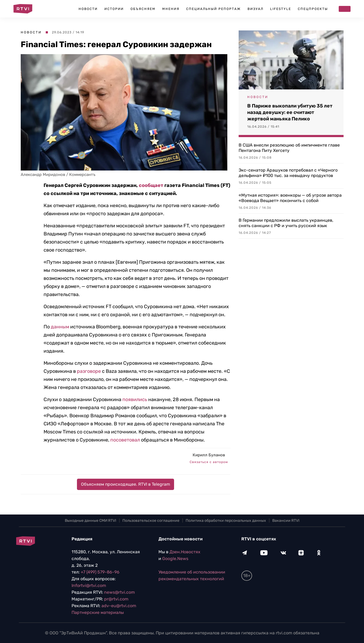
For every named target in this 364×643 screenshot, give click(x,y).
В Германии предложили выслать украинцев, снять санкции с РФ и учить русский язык (286, 223)
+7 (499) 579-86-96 (100, 572)
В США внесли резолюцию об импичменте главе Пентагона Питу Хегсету (289, 148)
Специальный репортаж (213, 9)
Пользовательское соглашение (151, 521)
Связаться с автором (209, 462)
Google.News (175, 559)
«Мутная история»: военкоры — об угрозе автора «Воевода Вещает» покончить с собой (290, 198)
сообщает (151, 185)
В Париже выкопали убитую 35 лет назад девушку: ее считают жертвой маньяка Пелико (290, 112)
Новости (88, 9)
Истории (114, 9)
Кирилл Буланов (209, 455)
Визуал (255, 9)
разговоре (89, 371)
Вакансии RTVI (286, 521)
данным (60, 327)
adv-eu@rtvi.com (119, 606)
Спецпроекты (313, 9)
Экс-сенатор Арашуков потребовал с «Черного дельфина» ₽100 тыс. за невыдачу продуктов (288, 173)
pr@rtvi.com (116, 599)
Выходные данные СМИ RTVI (91, 521)
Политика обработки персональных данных (226, 521)
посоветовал (125, 440)
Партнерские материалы (98, 612)
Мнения (171, 9)
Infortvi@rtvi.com (89, 585)
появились (135, 399)
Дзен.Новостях (185, 552)
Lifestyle (281, 9)
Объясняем (143, 9)
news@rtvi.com (119, 592)
